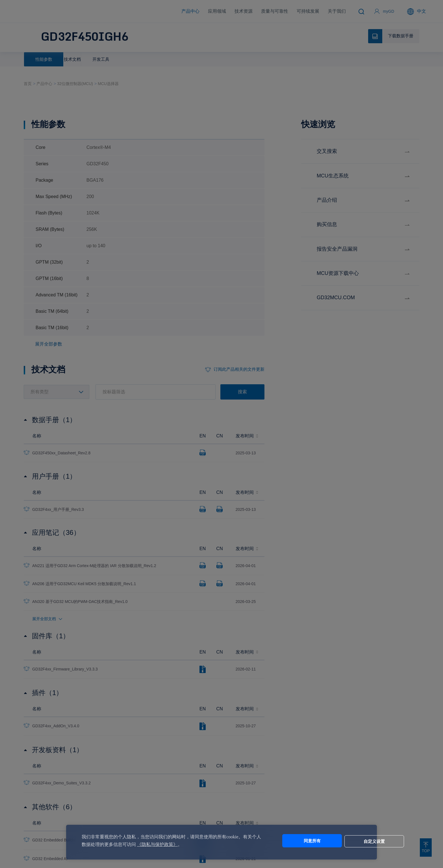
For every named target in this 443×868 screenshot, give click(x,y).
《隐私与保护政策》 (166, 844)
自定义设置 (340, 841)
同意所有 (293, 841)
